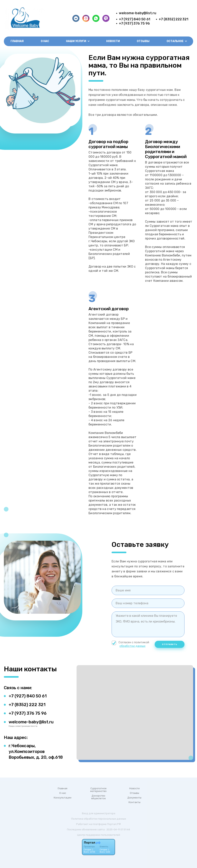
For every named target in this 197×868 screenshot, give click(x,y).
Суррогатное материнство (98, 790)
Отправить (170, 644)
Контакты (134, 802)
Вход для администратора (99, 813)
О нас (45, 41)
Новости (113, 41)
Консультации (63, 798)
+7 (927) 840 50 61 (135, 19)
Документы (134, 798)
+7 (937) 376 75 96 (134, 23)
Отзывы (143, 41)
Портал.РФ (114, 824)
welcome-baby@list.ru (138, 13)
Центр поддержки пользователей (99, 835)
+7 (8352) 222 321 (173, 19)
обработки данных (132, 646)
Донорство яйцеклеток (98, 797)
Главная (17, 41)
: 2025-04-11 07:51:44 (118, 829)
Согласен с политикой (131, 644)
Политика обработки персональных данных (99, 819)
